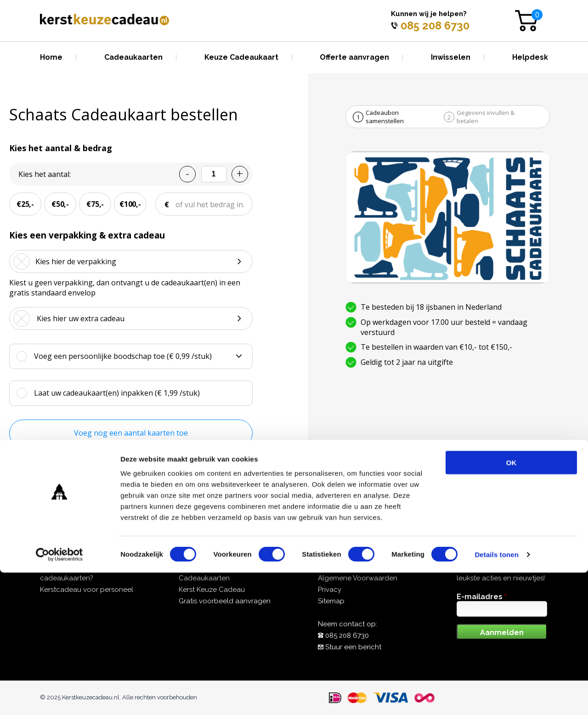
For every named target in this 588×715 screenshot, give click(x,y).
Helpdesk (530, 57)
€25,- (25, 204)
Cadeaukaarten (133, 57)
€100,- (130, 204)
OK (512, 605)
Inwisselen (451, 57)
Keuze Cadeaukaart (241, 57)
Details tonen (496, 697)
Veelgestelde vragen (352, 567)
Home (51, 57)
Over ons (193, 567)
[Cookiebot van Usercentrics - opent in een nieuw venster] (59, 697)
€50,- (60, 204)
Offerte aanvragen (354, 57)
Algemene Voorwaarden (358, 578)
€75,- (95, 204)
